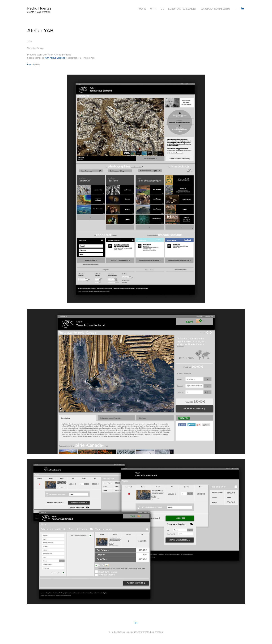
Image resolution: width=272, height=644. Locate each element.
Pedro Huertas (39, 8)
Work (142, 9)
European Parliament (182, 9)
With (153, 9)
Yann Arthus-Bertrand (55, 58)
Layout (31, 64)
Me (162, 9)
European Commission (215, 9)
